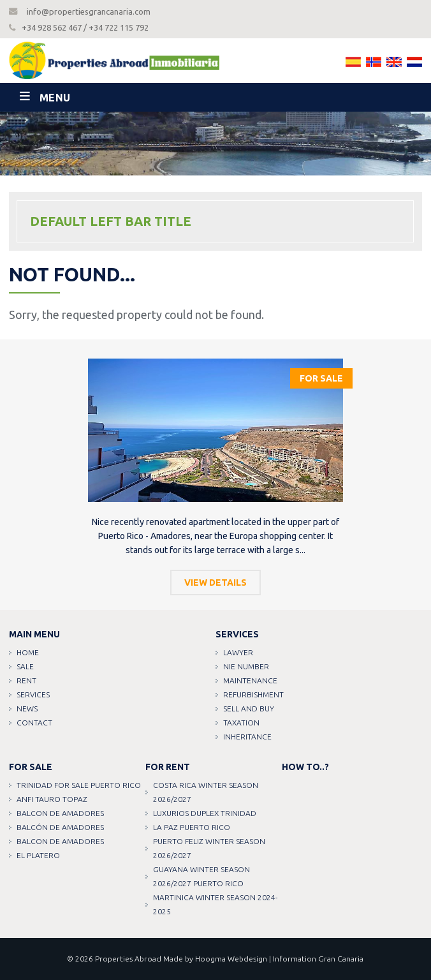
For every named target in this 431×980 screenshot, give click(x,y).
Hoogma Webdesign (231, 959)
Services (33, 694)
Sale (25, 666)
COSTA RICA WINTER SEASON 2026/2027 (206, 792)
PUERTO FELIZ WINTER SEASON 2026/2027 (209, 848)
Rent (26, 680)
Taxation (241, 723)
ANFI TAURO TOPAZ (52, 799)
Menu (55, 98)
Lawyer (238, 652)
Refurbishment (253, 694)
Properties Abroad (128, 959)
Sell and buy (249, 709)
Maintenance (250, 680)
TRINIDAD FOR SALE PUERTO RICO (79, 785)
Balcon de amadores (60, 813)
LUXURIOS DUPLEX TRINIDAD (205, 813)
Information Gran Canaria (318, 959)
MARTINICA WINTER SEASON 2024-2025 (215, 904)
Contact (34, 723)
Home (28, 652)
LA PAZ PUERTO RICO (192, 827)
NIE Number (246, 666)
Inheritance (247, 737)
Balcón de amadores (60, 827)
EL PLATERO (38, 855)
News (27, 709)
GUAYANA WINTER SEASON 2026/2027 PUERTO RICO (201, 876)
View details (215, 583)
